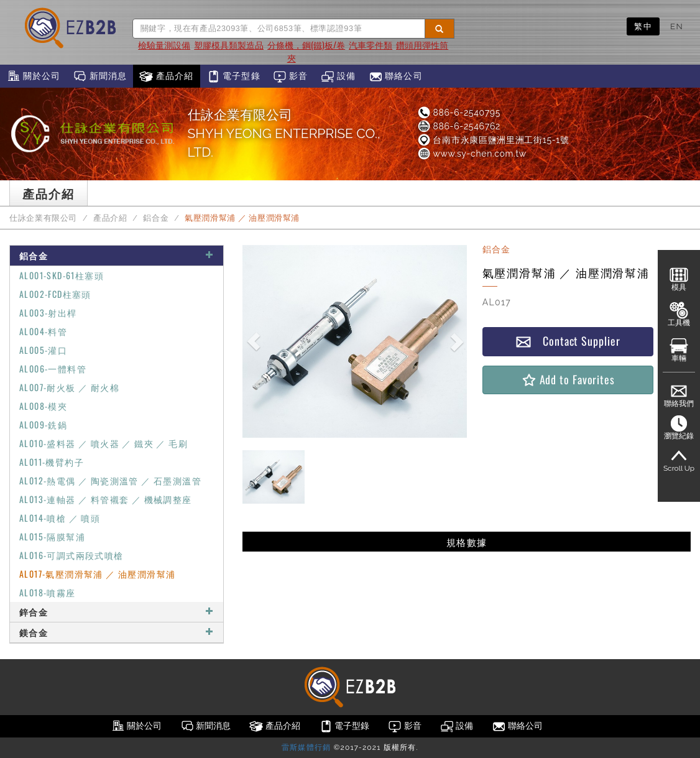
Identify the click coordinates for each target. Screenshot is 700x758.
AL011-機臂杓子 (52, 462)
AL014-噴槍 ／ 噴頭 (60, 518)
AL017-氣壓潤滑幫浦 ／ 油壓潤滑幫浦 (97, 574)
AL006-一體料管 (53, 368)
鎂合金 (117, 632)
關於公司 (33, 76)
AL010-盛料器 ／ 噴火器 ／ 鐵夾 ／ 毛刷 (104, 443)
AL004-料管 (43, 331)
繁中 (643, 26)
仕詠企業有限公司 (43, 218)
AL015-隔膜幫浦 (52, 536)
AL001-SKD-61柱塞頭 (62, 275)
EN (677, 26)
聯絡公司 (396, 76)
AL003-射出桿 (48, 312)
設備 (338, 76)
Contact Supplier (568, 341)
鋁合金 (156, 218)
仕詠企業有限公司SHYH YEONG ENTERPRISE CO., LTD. (284, 133)
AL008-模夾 (43, 406)
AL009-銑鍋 (43, 424)
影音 (291, 76)
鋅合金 (117, 612)
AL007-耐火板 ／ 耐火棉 (69, 387)
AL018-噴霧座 (48, 592)
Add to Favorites (568, 380)
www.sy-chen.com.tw (472, 154)
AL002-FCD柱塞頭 (55, 294)
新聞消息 (100, 76)
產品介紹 (166, 76)
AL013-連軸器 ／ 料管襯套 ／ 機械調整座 (106, 499)
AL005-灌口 (43, 350)
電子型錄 (233, 76)
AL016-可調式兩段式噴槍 (71, 555)
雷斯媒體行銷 (306, 747)
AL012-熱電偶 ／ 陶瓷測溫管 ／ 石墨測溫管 (110, 480)
